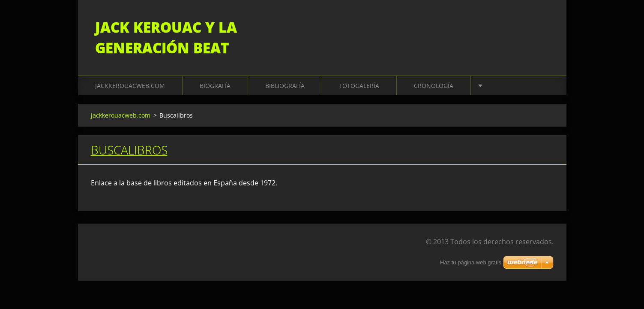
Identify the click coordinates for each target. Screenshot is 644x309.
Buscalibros (129, 150)
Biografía (215, 86)
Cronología (434, 86)
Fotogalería (359, 86)
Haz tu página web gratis (471, 262)
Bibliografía (285, 86)
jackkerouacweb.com (130, 86)
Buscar (544, 25)
